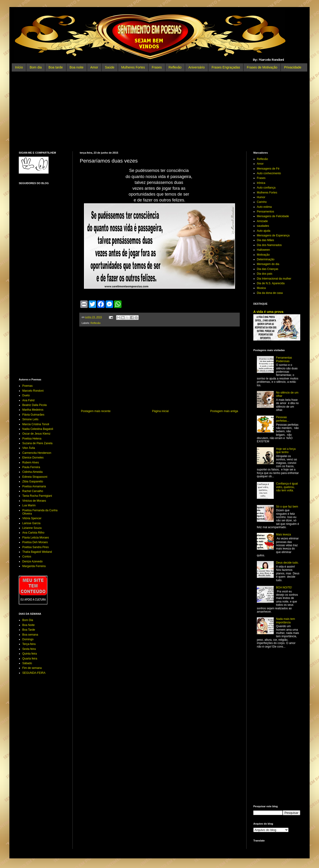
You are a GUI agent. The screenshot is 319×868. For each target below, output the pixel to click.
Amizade (262, 221)
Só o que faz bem (287, 507)
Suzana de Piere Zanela (37, 443)
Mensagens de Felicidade (273, 216)
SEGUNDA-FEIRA (34, 673)
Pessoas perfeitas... (283, 419)
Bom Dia (28, 620)
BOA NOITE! (284, 588)
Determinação (266, 259)
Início (19, 67)
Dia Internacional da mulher (274, 279)
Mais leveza (283, 534)
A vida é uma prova (268, 312)
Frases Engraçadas (226, 67)
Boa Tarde (29, 630)
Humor (261, 197)
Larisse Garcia (31, 523)
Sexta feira (29, 649)
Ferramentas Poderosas (284, 359)
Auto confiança (266, 188)
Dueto (26, 395)
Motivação (263, 255)
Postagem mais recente (96, 411)
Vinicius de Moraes (34, 501)
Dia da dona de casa (270, 293)
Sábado (27, 663)
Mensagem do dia (268, 264)
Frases (157, 67)
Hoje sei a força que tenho (286, 451)
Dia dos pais (265, 274)
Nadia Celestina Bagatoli (38, 429)
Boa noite (77, 67)
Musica (261, 288)
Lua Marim (29, 505)
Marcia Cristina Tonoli (36, 424)
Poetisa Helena (32, 439)
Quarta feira (30, 659)
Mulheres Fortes (133, 67)
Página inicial (160, 411)
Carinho (262, 202)
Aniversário (197, 67)
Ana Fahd (28, 400)
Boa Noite (28, 625)
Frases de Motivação (262, 67)
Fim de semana (32, 668)
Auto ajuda (264, 231)
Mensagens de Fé (268, 169)
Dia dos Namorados (269, 245)
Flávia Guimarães (33, 415)
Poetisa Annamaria (34, 486)
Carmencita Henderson (37, 453)
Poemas (27, 386)
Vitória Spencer (32, 518)
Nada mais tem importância (286, 621)
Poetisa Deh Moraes (35, 542)
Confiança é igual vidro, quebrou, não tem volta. (287, 487)
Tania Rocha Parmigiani (37, 496)
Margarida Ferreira (34, 566)
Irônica (261, 183)
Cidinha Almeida (32, 472)
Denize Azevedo (32, 561)
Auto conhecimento (269, 173)
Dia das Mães (265, 240)
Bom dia (36, 67)
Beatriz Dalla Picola (34, 405)
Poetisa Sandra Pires (36, 547)
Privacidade (293, 67)
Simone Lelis (30, 419)
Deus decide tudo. (287, 563)
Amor (94, 67)
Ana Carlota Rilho (33, 533)
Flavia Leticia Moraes (36, 538)
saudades (263, 226)
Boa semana (30, 635)
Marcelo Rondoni (33, 391)
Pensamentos (265, 212)
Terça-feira (29, 644)
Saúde (110, 67)
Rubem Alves (31, 462)
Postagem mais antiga (224, 411)
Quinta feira (30, 654)
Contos (27, 557)
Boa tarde (56, 67)
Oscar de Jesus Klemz (36, 434)
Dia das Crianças (268, 269)
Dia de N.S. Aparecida (271, 283)
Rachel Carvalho (33, 491)
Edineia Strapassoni (35, 477)
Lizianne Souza (32, 528)
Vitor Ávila (29, 448)
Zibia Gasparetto (33, 481)
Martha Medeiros (33, 410)
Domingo (28, 639)
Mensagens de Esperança (273, 235)
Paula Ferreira (31, 467)
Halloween (263, 250)
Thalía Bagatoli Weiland (37, 552)
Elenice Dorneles (33, 458)
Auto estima (264, 207)
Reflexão (175, 67)
